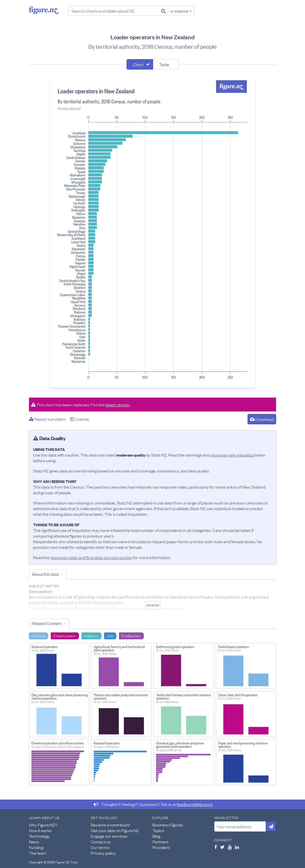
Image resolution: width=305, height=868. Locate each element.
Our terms (100, 847)
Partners (160, 842)
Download (262, 419)
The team (38, 853)
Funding (36, 847)
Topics (158, 830)
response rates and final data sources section (91, 557)
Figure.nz (44, 10)
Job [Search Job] (110, 635)
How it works (40, 830)
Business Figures (168, 825)
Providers (161, 847)
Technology (39, 836)
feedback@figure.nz (195, 804)
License (79, 419)
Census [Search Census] (38, 635)
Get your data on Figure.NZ (115, 830)
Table (164, 64)
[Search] (163, 11)
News (34, 842)
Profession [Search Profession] (131, 635)
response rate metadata (232, 455)
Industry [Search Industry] (91, 635)
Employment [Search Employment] (64, 635)
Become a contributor (110, 825)
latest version (118, 405)
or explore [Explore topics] (181, 11)
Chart (138, 64)
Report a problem (47, 419)
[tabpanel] (152, 234)
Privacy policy (103, 853)
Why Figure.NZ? (43, 825)
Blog (156, 836)
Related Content (47, 623)
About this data (45, 574)
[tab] (140, 64)
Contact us (101, 842)
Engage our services (109, 836)
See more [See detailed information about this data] (153, 605)
